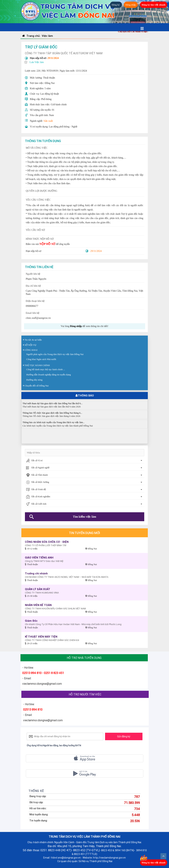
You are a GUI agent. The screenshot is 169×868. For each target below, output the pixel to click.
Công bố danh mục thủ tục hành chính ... (46, 369)
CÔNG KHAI (31, 350)
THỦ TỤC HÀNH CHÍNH (37, 365)
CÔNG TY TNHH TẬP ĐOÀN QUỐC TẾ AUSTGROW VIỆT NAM (64, 53)
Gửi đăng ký (124, 736)
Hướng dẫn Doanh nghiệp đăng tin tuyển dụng (49, 375)
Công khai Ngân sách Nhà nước (41, 359)
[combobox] (85, 461)
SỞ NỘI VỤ (31, 345)
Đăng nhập (131, 5)
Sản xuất (48, 121)
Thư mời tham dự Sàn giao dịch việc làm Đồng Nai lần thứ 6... (53, 406)
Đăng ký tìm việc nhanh (154, 5)
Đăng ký (116, 5)
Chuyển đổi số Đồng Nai (37, 386)
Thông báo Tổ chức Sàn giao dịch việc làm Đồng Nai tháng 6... (52, 415)
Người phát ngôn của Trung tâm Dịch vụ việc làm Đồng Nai (55, 354)
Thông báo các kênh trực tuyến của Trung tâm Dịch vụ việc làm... (54, 425)
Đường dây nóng (34, 380)
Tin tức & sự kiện (33, 340)
